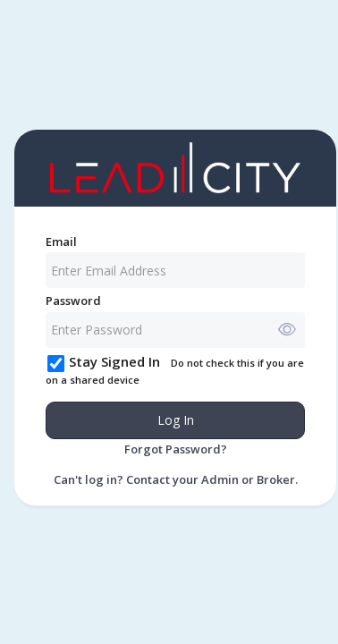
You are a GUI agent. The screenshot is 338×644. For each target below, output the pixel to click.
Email (61, 241)
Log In (176, 420)
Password (73, 301)
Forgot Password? (176, 449)
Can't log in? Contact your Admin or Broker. (176, 479)
